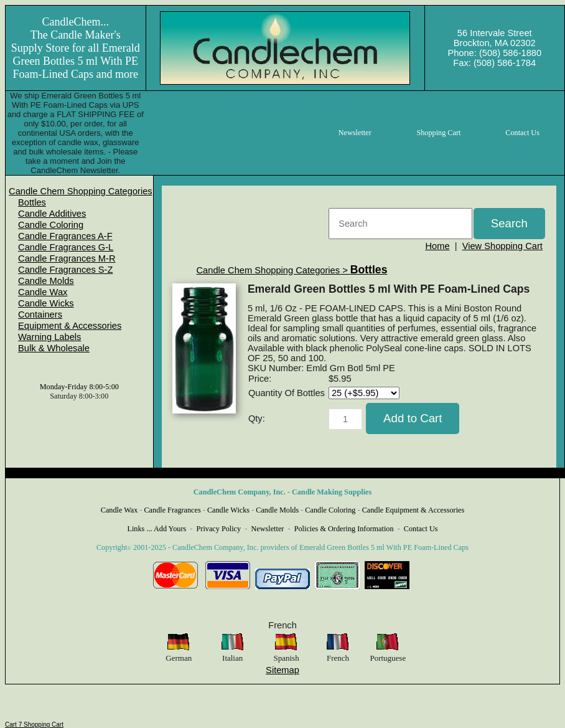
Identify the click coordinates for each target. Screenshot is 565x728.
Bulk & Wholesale (54, 348)
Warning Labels (49, 337)
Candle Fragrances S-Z (65, 270)
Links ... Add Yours (157, 529)
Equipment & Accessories (70, 326)
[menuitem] (81, 191)
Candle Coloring (51, 225)
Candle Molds (46, 281)
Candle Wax (43, 292)
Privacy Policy (219, 529)
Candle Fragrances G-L (66, 247)
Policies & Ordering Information (344, 529)
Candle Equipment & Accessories (413, 510)
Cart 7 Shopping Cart (34, 725)
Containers (40, 314)
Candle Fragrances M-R (67, 258)
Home (437, 246)
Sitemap (282, 670)
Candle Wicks (46, 303)
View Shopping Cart (502, 246)
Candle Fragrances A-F (65, 236)
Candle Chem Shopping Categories (81, 191)
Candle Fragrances (172, 510)
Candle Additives (52, 214)
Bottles (32, 202)
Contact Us (421, 529)
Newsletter (267, 529)
